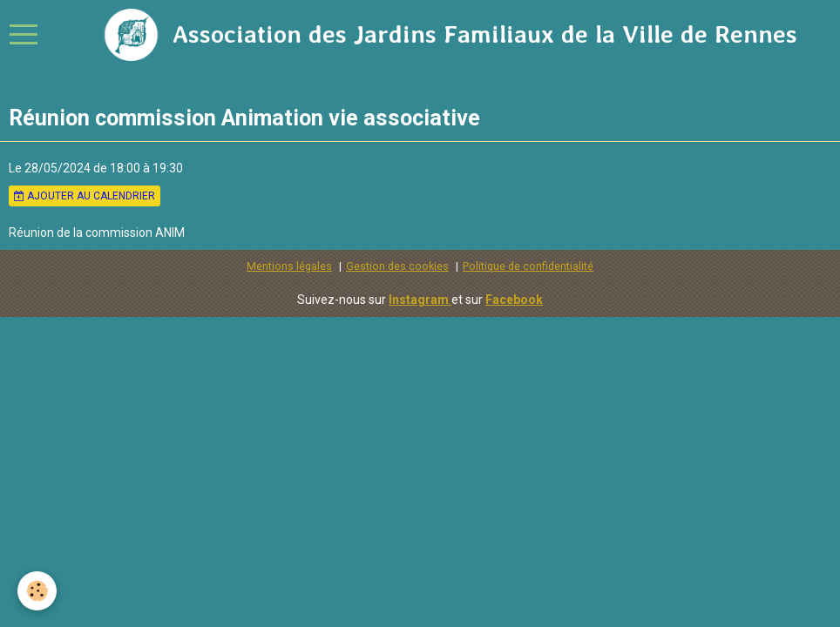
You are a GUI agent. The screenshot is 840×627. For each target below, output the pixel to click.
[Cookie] (37, 591)
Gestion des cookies (397, 266)
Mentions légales (289, 266)
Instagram (420, 300)
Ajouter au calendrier (85, 196)
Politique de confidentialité (528, 266)
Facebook (514, 300)
